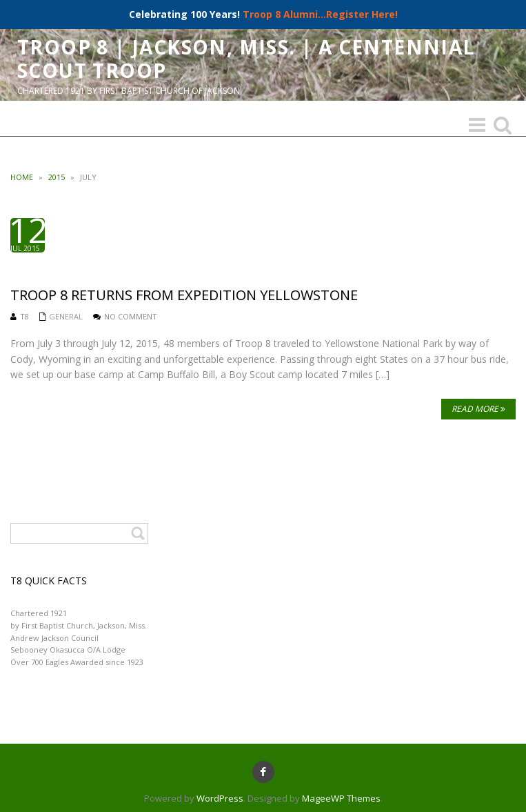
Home (22, 177)
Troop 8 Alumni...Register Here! (320, 14)
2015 (57, 177)
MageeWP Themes (341, 798)
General (66, 316)
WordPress (220, 798)
